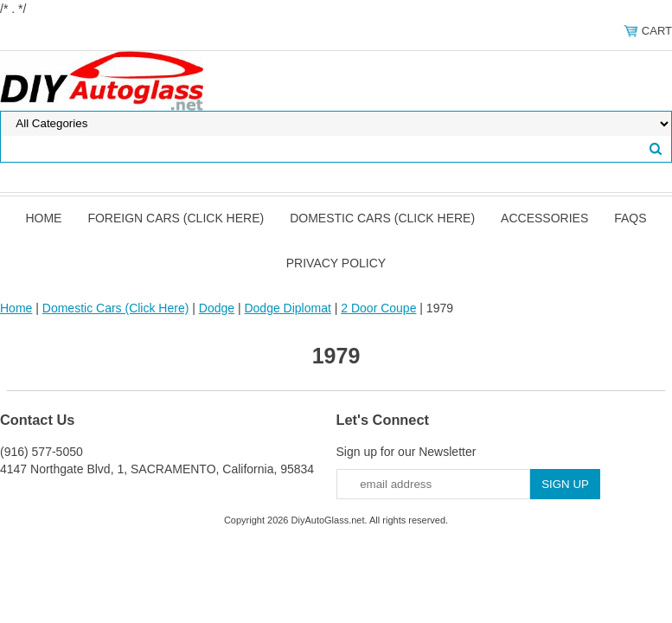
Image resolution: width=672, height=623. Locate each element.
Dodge (217, 308)
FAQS (630, 218)
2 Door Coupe (378, 308)
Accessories (544, 218)
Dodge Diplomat (287, 308)
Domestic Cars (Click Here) (382, 218)
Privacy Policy (336, 263)
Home (43, 218)
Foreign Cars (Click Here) (176, 218)
